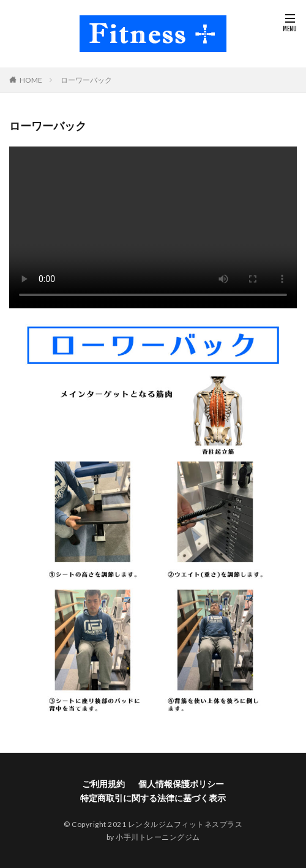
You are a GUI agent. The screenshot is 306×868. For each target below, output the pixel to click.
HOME (31, 80)
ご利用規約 (103, 784)
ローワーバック (86, 80)
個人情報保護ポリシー (181, 784)
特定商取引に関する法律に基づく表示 (153, 798)
